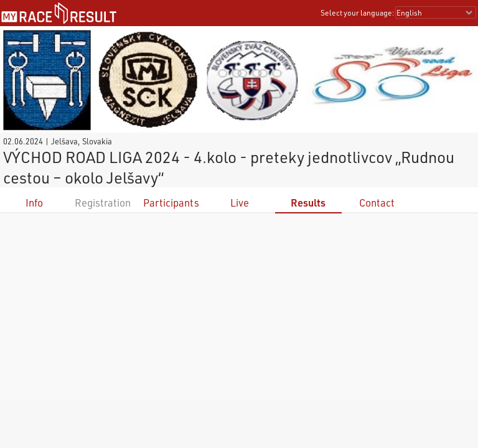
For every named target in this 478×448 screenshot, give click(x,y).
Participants (171, 203)
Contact (377, 203)
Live (240, 203)
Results (308, 203)
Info (34, 203)
